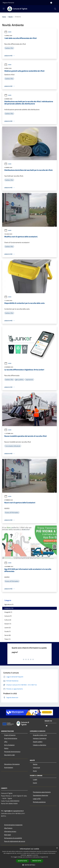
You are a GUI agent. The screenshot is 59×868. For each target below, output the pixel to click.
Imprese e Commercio (40, 738)
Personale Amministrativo (12, 752)
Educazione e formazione (12, 764)
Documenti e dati (9, 755)
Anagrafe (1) (8, 612)
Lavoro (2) (8, 628)
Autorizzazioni (9, 767)
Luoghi (35, 779)
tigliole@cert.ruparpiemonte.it (14, 811)
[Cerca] (55, 9)
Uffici (6, 742)
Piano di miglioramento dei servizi (15, 841)
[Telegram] (46, 726)
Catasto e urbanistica (40, 745)
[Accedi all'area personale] (51, 3)
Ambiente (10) (9, 608)
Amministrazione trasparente (13, 825)
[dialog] (29, 857)
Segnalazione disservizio (40, 795)
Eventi (35, 783)
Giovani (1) (8, 624)
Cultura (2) (8, 620)
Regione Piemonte (8, 3)
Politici (6, 748)
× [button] (57, 848)
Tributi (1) (7, 639)
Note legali (8, 835)
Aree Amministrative (11, 738)
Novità (11, 17)
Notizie (35, 764)
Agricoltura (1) (9, 604)
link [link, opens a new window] (47, 857)
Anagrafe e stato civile (40, 735)
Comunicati (36, 768)
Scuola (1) (7, 631)
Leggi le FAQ (37, 799)
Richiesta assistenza (39, 802)
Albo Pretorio (8, 828)
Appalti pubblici (38, 742)
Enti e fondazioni (9, 745)
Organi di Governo (10, 735)
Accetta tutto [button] (22, 861)
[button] (29, 865)
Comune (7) (8, 616)
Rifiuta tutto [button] (37, 861)
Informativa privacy (10, 831)
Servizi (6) (8, 635)
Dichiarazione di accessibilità (13, 838)
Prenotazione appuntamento (42, 792)
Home (4, 17)
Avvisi (8, 32)
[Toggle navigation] (4, 9)
